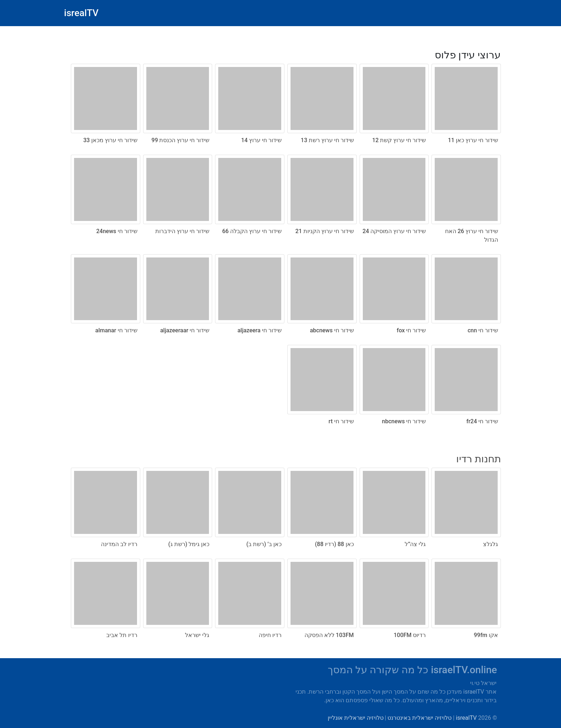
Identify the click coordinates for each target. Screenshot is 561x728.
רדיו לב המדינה (119, 544)
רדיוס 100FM (410, 635)
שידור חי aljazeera (260, 330)
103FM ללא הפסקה (329, 635)
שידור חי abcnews (332, 330)
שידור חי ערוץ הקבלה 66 (252, 231)
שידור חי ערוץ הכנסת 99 (180, 140)
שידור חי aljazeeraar (185, 330)
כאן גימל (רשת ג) (189, 544)
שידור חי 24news (117, 231)
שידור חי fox (411, 330)
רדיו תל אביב (122, 635)
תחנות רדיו (479, 459)
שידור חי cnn (483, 330)
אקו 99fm (486, 635)
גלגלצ (491, 544)
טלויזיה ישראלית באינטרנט (419, 718)
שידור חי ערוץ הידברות (182, 231)
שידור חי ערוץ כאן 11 (473, 140)
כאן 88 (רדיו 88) (334, 544)
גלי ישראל (197, 635)
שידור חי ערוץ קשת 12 (399, 140)
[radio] (280, 234)
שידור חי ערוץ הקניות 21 (325, 231)
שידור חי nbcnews (404, 421)
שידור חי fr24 (482, 421)
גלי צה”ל (415, 544)
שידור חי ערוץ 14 (261, 140)
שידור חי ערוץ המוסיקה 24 (394, 231)
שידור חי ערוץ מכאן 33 (110, 140)
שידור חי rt (341, 421)
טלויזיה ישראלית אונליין (356, 718)
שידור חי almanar (116, 330)
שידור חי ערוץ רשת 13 (327, 140)
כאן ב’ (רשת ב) (264, 544)
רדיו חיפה (270, 635)
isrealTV (81, 13)
